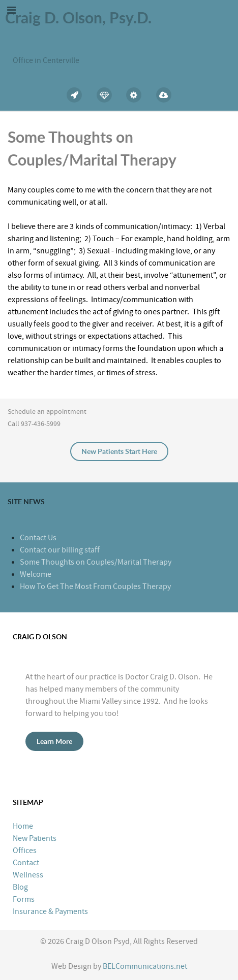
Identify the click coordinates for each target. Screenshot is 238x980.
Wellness (28, 875)
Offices (25, 851)
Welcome (36, 574)
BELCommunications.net (145, 966)
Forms (24, 899)
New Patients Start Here (119, 451)
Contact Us (38, 538)
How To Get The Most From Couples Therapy (95, 586)
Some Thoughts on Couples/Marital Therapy (96, 562)
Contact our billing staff (60, 550)
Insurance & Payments (50, 911)
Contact (26, 863)
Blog (20, 887)
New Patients (35, 838)
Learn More (54, 741)
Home (23, 826)
